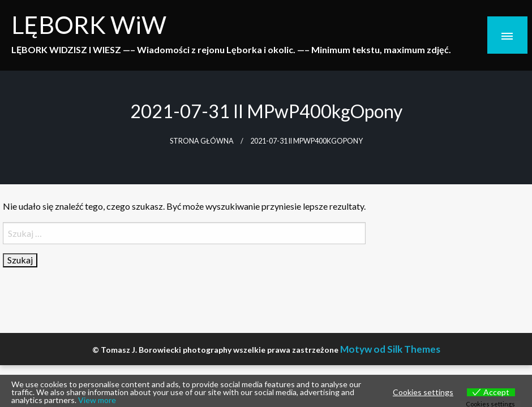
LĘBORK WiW (89, 24)
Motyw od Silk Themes (390, 349)
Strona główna (202, 141)
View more (97, 400)
